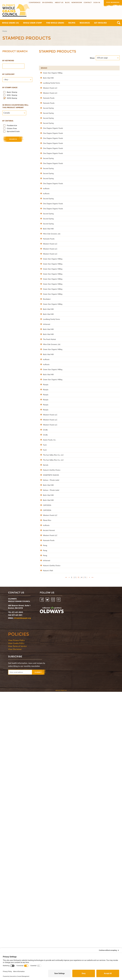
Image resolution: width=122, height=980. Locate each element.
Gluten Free (12, 128)
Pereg (43, 818)
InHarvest (44, 476)
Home (5, 31)
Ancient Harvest (44, 797)
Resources (85, 23)
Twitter (47, 888)
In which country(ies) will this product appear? (15, 106)
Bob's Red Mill (46, 83)
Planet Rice (45, 781)
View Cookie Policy (16, 931)
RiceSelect (45, 436)
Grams (104, 68)
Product (61, 68)
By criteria (8, 121)
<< (66, 866)
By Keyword (8, 61)
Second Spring (46, 128)
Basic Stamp (12, 92)
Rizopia (43, 574)
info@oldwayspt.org (22, 906)
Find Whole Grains (55, 23)
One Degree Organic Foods (46, 160)
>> (92, 866)
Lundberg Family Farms (46, 92)
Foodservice (12, 125)
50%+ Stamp (12, 95)
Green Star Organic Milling (45, 75)
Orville (43, 642)
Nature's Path (46, 856)
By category (8, 74)
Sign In (96, 2)
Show (92, 58)
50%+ (114, 68)
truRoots (44, 249)
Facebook (42, 888)
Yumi (43, 665)
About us (58, 2)
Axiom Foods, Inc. (46, 659)
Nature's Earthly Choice (46, 704)
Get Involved (100, 23)
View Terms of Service (17, 934)
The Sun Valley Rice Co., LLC (46, 681)
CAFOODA (45, 758)
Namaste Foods (44, 114)
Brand (44, 68)
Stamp (93, 68)
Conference (34, 2)
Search (119, 23)
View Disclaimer (15, 937)
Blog (67, 2)
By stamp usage (10, 87)
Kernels (43, 695)
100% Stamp (12, 98)
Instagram (53, 888)
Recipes (72, 23)
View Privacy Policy (16, 928)
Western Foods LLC (45, 99)
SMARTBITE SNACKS (45, 711)
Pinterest (59, 888)
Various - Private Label (46, 722)
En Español (47, 2)
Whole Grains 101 (11, 23)
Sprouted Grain (13, 131)
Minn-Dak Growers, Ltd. (46, 318)
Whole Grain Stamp (33, 23)
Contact (87, 2)
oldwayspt (52, 898)
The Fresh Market (44, 500)
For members (112, 2)
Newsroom (76, 2)
